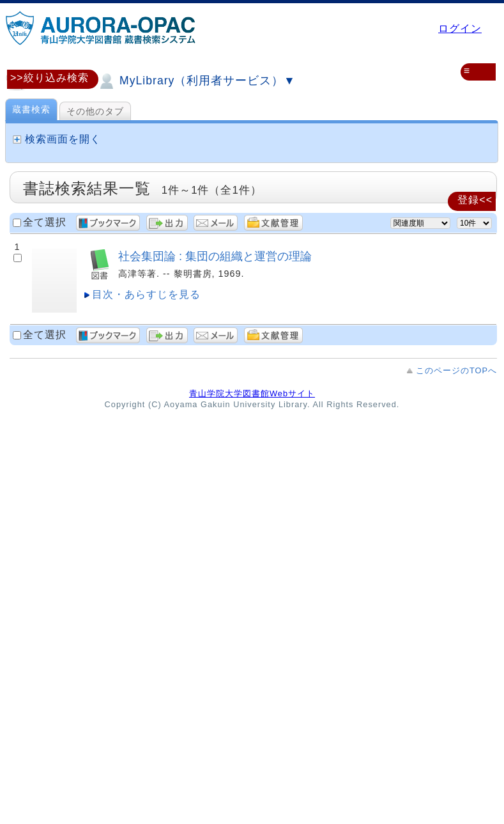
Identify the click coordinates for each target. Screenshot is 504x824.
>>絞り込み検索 (50, 78)
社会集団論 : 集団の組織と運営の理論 (215, 256)
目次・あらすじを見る (146, 294)
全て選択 (45, 222)
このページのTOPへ (456, 370)
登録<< (475, 200)
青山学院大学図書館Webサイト (252, 393)
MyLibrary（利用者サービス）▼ (196, 81)
